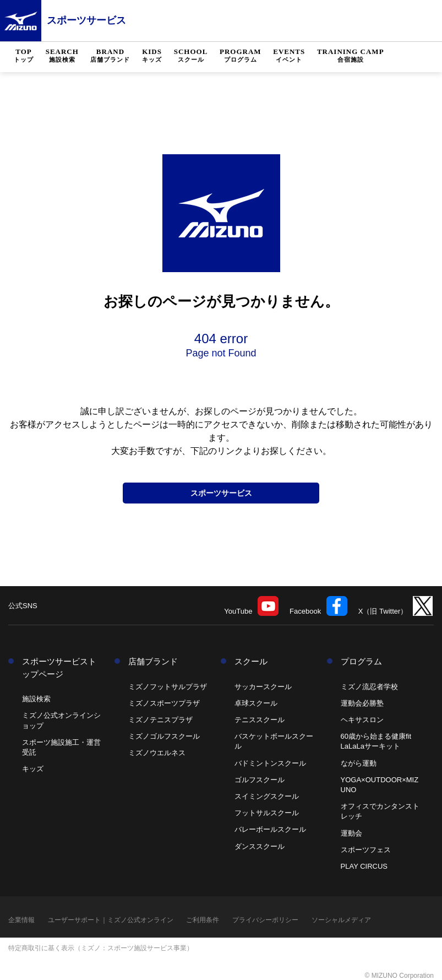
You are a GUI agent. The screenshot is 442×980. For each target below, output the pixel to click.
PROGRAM (241, 56)
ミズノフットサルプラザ (168, 687)
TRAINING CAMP (351, 56)
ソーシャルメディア (341, 920)
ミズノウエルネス (157, 753)
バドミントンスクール (270, 763)
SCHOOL (191, 56)
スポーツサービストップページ (59, 668)
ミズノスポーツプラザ (164, 703)
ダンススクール (260, 846)
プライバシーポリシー (265, 920)
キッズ (33, 769)
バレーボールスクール (270, 829)
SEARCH (62, 56)
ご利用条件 (203, 920)
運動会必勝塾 (362, 703)
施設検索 (36, 699)
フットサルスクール (267, 813)
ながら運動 (359, 763)
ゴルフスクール (260, 780)
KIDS (152, 56)
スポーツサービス (86, 20)
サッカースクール (263, 687)
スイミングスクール (267, 796)
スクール (251, 661)
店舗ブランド (153, 661)
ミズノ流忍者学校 (369, 687)
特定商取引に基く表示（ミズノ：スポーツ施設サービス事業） (101, 948)
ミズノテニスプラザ (160, 720)
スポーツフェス (366, 850)
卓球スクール (256, 703)
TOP (24, 56)
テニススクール (260, 720)
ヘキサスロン (362, 720)
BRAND (110, 56)
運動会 (351, 833)
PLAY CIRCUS (364, 866)
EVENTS (289, 56)
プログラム (361, 661)
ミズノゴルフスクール (164, 736)
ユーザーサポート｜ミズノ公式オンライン (111, 920)
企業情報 (21, 920)
